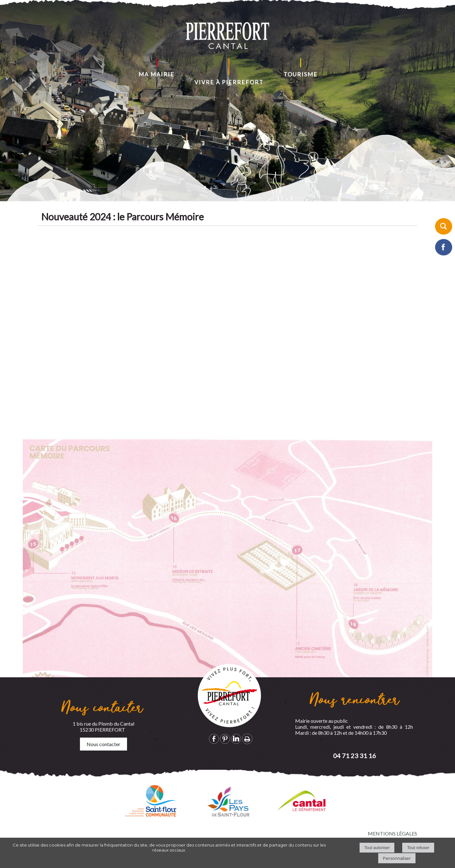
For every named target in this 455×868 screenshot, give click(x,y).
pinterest (225, 739)
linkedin (236, 739)
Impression (247, 739)
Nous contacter (103, 744)
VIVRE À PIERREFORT (229, 82)
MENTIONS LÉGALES (392, 833)
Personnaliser (397, 858)
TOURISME (300, 74)
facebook (214, 739)
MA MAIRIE (156, 74)
